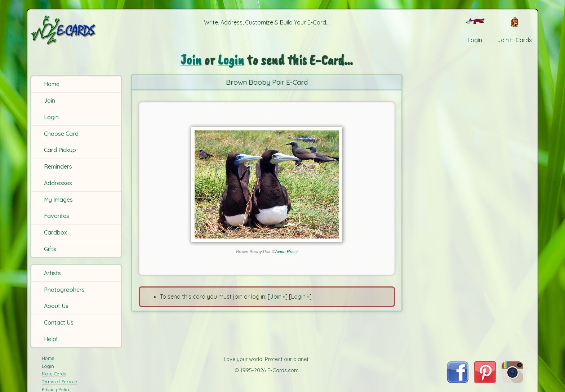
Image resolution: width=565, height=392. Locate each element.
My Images (58, 200)
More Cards (54, 374)
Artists (52, 273)
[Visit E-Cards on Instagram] (512, 381)
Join (50, 101)
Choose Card (61, 134)
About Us (56, 306)
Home (52, 84)
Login (51, 117)
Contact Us (59, 322)
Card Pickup (60, 150)
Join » (278, 297)
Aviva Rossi (286, 252)
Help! (51, 339)
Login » (300, 297)
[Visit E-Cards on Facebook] (458, 381)
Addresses (58, 183)
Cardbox (55, 232)
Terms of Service (59, 382)
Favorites (57, 216)
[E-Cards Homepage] (75, 30)
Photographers (64, 290)
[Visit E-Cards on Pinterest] (485, 381)
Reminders (58, 166)
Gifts (50, 249)
